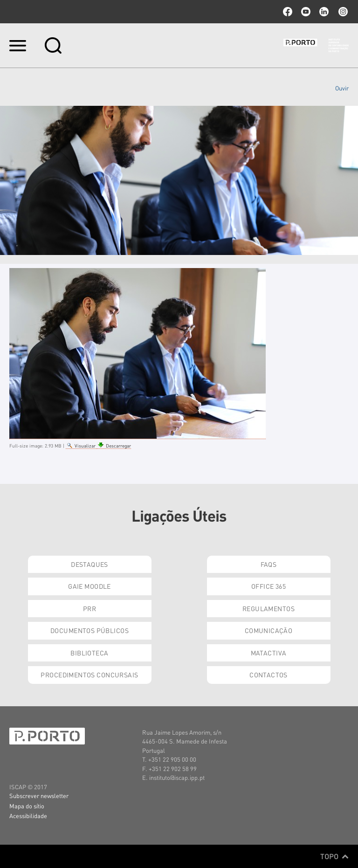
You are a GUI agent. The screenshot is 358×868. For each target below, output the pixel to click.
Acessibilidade (28, 816)
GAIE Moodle (89, 586)
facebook (288, 12)
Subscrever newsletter (39, 796)
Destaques (89, 564)
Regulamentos (268, 608)
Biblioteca (89, 653)
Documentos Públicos (89, 630)
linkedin (324, 12)
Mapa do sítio (27, 806)
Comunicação (269, 630)
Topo (334, 856)
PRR (89, 608)
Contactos (268, 675)
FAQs (269, 564)
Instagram (342, 12)
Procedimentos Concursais (89, 675)
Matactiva (269, 653)
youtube (306, 12)
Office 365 (268, 586)
